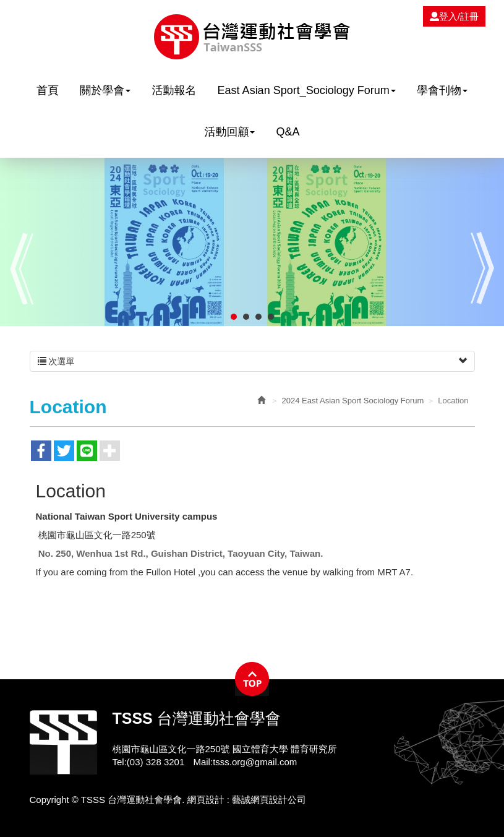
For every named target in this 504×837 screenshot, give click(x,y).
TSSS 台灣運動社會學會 (252, 37)
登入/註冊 (454, 16)
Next (482, 268)
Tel (118, 762)
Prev (22, 268)
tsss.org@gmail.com (255, 762)
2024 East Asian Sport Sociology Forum (353, 401)
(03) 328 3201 (156, 762)
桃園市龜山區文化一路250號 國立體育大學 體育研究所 (225, 749)
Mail (202, 762)
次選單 (252, 361)
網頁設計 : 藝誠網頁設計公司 (247, 800)
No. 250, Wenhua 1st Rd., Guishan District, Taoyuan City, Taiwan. (181, 553)
